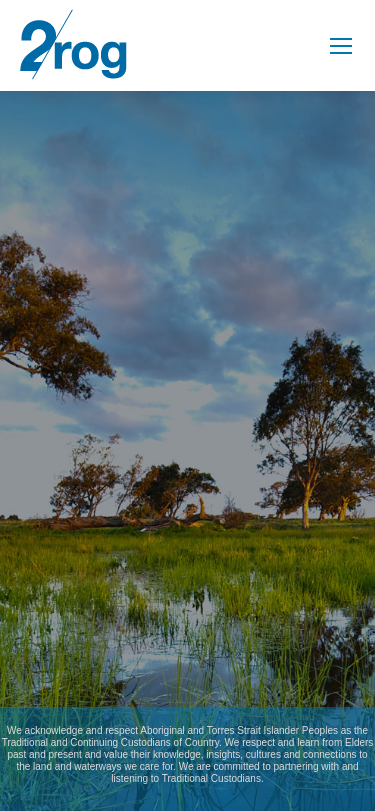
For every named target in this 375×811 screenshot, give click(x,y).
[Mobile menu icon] (341, 46)
